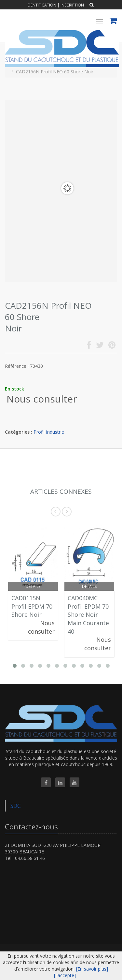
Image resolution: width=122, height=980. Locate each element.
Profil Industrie (49, 432)
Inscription (72, 5)
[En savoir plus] (92, 969)
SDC (16, 806)
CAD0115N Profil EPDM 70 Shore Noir (32, 606)
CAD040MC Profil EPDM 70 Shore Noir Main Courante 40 (88, 615)
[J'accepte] (65, 975)
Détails (33, 586)
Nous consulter (42, 399)
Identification (41, 5)
